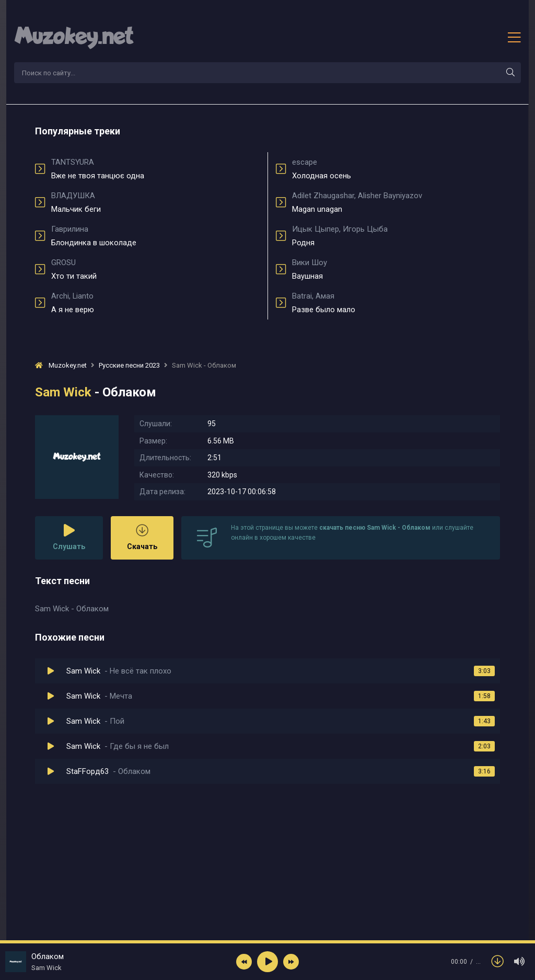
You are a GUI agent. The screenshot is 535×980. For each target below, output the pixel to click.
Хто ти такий (155, 269)
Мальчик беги (155, 202)
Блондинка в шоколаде (155, 236)
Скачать (142, 537)
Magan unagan (396, 202)
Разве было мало (396, 303)
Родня (396, 236)
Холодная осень (396, 169)
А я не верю (155, 303)
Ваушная (396, 269)
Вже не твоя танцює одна (155, 169)
